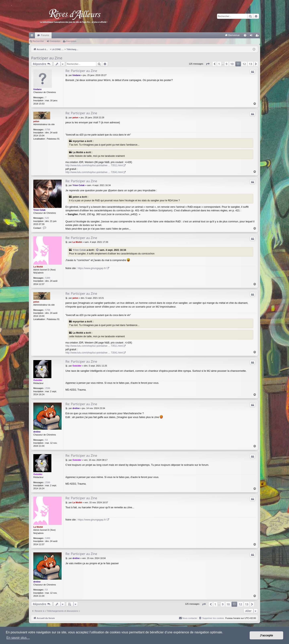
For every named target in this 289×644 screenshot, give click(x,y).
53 (46, 440)
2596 (48, 388)
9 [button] (227, 64)
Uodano (37, 89)
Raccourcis (33, 36)
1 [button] (219, 64)
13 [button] (250, 64)
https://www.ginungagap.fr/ (92, 268)
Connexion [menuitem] (252, 36)
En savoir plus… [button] (18, 638)
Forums (45, 35)
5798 (48, 130)
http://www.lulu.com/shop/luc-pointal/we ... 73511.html (94, 165)
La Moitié (38, 267)
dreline (37, 432)
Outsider (38, 380)
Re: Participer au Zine (81, 71)
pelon (36, 121)
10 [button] (232, 64)
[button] (208, 64)
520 (47, 218)
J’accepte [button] (267, 635)
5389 (48, 278)
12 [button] (244, 64)
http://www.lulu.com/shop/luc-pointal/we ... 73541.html (94, 172)
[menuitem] (190, 35)
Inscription (71, 41)
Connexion (55, 41)
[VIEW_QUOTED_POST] (98, 250)
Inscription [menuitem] (258, 36)
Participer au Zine (47, 58)
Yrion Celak (39, 210)
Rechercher (38, 41)
